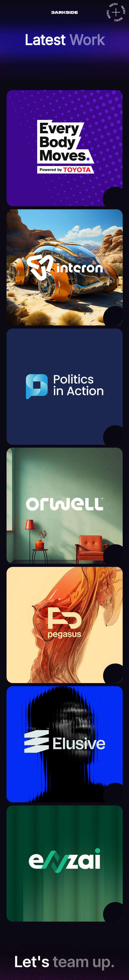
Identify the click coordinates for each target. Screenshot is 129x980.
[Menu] (116, 12)
